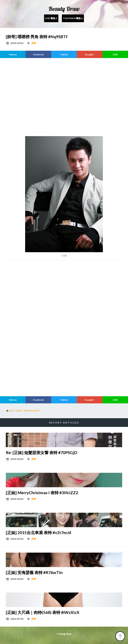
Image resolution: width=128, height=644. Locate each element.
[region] (64, 95)
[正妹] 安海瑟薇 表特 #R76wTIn (34, 572)
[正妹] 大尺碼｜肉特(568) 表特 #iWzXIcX (43, 612)
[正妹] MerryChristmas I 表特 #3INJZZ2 (42, 493)
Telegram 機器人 (73, 18)
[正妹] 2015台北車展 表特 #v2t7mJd (38, 532)
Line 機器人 (51, 18)
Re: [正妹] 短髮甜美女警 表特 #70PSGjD (41, 452)
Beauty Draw (64, 9)
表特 (34, 43)
